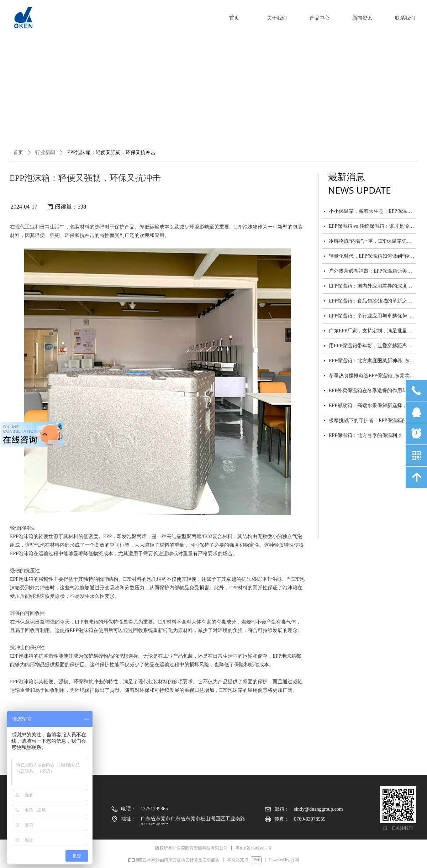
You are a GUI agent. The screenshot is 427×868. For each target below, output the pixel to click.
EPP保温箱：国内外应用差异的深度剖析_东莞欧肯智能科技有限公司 (372, 287)
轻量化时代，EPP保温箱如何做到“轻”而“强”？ (372, 257)
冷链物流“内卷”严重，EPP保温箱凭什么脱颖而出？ (372, 242)
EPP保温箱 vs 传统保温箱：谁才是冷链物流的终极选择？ (372, 227)
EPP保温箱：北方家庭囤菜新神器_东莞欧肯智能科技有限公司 (372, 361)
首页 (18, 152)
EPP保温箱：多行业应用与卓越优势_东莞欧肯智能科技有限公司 (372, 317)
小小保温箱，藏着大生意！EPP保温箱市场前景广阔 (372, 212)
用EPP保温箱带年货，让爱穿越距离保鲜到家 (372, 346)
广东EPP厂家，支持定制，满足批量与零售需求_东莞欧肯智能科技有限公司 (372, 332)
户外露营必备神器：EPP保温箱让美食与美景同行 (372, 272)
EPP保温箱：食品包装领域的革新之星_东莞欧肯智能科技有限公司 (372, 302)
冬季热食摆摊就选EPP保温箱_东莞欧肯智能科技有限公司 (372, 376)
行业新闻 (45, 152)
